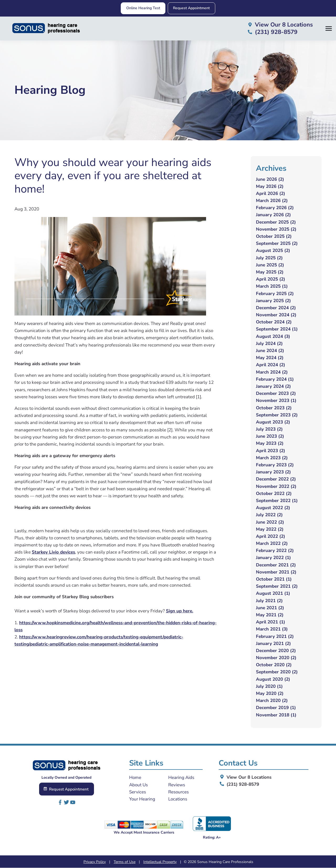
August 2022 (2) (273, 508)
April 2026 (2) (271, 193)
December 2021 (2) (276, 565)
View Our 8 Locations (245, 777)
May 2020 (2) (270, 693)
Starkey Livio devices (53, 552)
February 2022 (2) (275, 551)
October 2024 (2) (274, 322)
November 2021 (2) (276, 572)
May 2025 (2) (270, 272)
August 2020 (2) (273, 679)
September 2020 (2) (277, 672)
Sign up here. (180, 611)
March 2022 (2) (272, 544)
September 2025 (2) (277, 244)
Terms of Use (125, 862)
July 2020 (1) (269, 686)
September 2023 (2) (277, 415)
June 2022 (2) (270, 522)
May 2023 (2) (270, 444)
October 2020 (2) (274, 665)
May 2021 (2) (270, 615)
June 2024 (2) (270, 351)
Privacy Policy (95, 862)
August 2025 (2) (273, 251)
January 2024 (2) (273, 386)
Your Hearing (142, 799)
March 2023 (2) (272, 458)
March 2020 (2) (272, 701)
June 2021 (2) (270, 608)
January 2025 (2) (273, 301)
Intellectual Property (160, 862)
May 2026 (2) (270, 186)
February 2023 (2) (275, 465)
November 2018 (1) (276, 715)
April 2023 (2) (271, 451)
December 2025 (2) (276, 222)
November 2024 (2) (276, 315)
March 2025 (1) (272, 286)
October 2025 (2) (274, 236)
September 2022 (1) (277, 501)
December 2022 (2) (276, 479)
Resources (178, 792)
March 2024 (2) (272, 372)
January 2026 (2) (273, 215)
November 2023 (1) (276, 401)
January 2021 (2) (273, 644)
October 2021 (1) (274, 579)
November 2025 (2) (276, 229)
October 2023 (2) (274, 408)
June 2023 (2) (270, 436)
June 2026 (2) (270, 179)
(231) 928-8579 (239, 785)
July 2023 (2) (269, 429)
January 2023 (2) (273, 472)
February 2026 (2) (275, 208)
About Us (138, 785)
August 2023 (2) (273, 422)
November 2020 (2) (276, 658)
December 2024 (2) (276, 308)
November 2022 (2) (276, 486)
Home (135, 778)
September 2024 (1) (277, 329)
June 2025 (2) (270, 265)
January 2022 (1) (273, 558)
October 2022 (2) (274, 494)
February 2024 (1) (275, 379)
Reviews (177, 785)
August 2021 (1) (273, 594)
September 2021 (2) (277, 587)
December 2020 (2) (276, 651)
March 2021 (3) (272, 629)
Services (138, 792)
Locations (178, 799)
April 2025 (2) (271, 279)
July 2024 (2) (269, 343)
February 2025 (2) (275, 294)
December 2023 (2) (276, 394)
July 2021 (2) (269, 601)
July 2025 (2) (269, 258)
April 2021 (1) (271, 622)
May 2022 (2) (270, 529)
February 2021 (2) (275, 636)
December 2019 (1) (276, 708)
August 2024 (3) (273, 336)
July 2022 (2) (269, 515)
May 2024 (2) (270, 358)
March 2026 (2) (272, 201)
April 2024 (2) (271, 365)
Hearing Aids (181, 778)
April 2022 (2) (271, 536)
